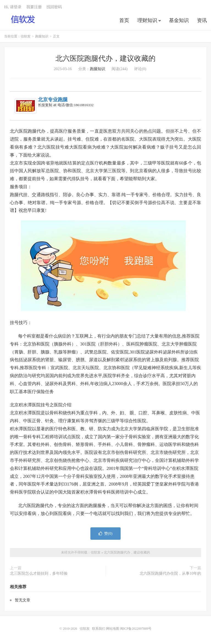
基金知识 (179, 20)
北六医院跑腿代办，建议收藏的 (105, 58)
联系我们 (99, 629)
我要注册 (34, 7)
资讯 (202, 20)
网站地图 (113, 629)
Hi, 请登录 (13, 7)
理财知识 (147, 20)
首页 (124, 20)
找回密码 (54, 7)
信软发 (23, 20)
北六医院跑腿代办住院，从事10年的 (170, 573)
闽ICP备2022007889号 (136, 629)
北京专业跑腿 (53, 100)
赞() (105, 534)
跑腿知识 (42, 36)
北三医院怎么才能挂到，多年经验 (39, 573)
